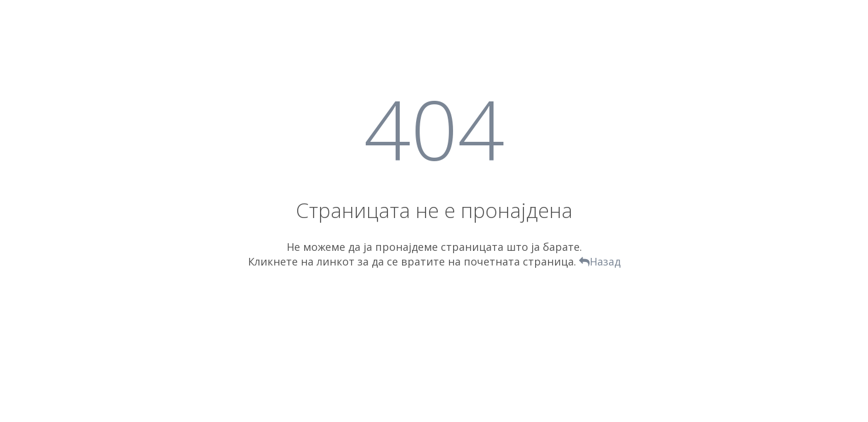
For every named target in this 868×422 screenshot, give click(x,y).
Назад (600, 261)
